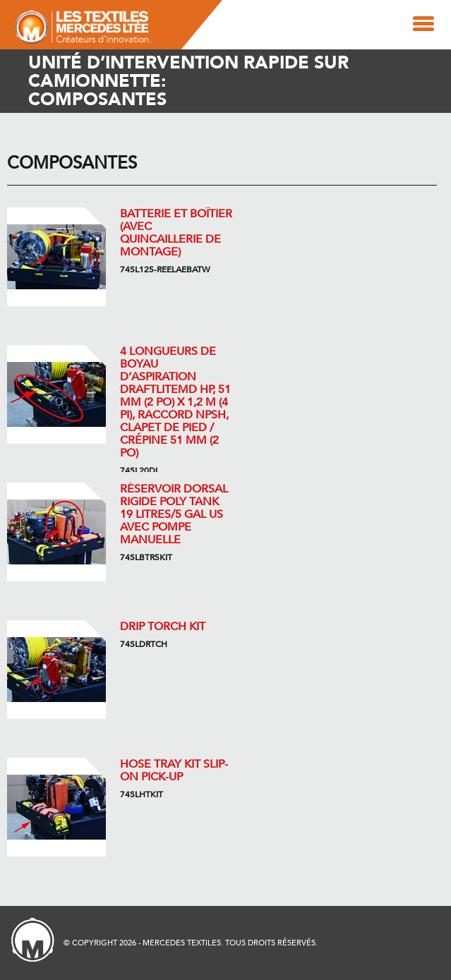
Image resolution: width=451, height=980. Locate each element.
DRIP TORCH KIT (163, 627)
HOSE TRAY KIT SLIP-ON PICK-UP (174, 770)
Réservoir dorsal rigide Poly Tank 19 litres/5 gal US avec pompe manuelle (174, 514)
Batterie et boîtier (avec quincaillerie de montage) (176, 233)
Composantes (72, 163)
